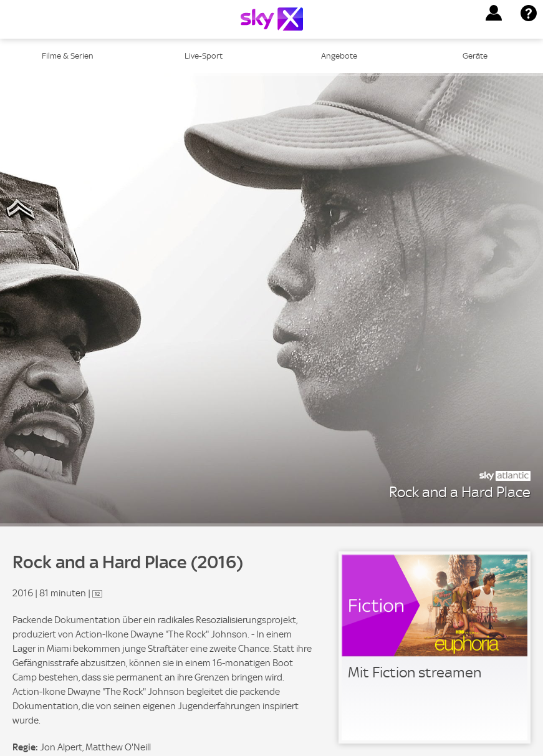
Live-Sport (204, 56)
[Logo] (272, 19)
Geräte (475, 56)
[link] (435, 647)
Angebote (339, 56)
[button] (494, 13)
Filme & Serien (68, 56)
